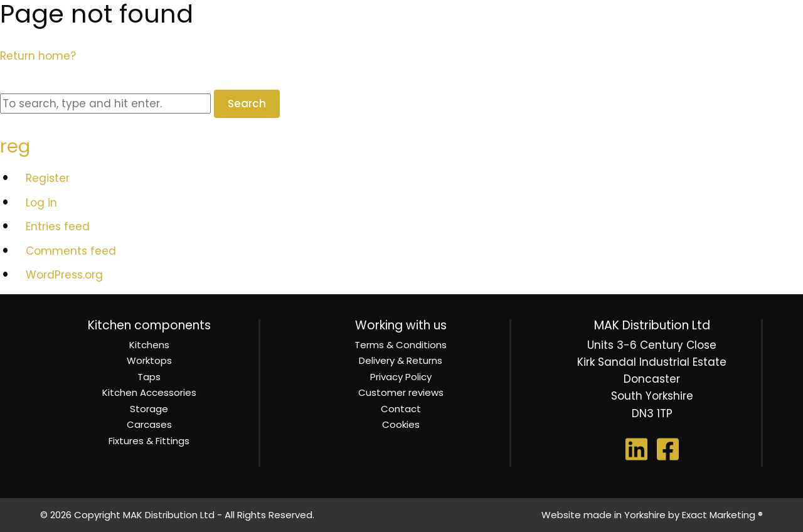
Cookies (401, 424)
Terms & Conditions (401, 345)
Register (48, 178)
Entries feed (58, 226)
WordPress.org (64, 275)
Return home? (38, 56)
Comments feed (71, 251)
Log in (41, 203)
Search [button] (247, 104)
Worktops (149, 360)
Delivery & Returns (401, 360)
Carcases (149, 424)
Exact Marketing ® (722, 515)
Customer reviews (401, 392)
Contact (401, 409)
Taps (149, 377)
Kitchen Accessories (149, 392)
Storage (149, 409)
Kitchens (149, 345)
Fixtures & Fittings (149, 441)
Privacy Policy (401, 377)
